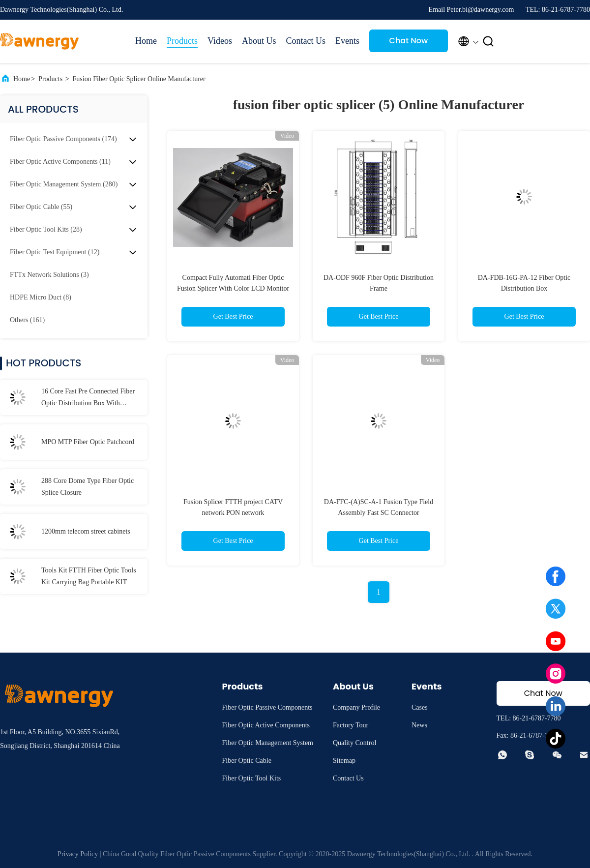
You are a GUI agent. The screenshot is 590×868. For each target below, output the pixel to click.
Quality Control (354, 743)
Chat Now (409, 41)
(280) (64, 184)
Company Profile (356, 707)
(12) (55, 252)
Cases (420, 707)
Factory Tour (351, 725)
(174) (63, 139)
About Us (259, 41)
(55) (41, 207)
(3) (49, 275)
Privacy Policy (78, 854)
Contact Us (306, 41)
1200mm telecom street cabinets (86, 531)
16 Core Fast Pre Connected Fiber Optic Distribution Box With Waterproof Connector (88, 398)
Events (347, 41)
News (419, 725)
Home (146, 41)
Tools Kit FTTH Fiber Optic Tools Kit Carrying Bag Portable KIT (89, 576)
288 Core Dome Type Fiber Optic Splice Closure (88, 487)
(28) (46, 229)
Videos (220, 41)
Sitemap (344, 761)
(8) (41, 297)
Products (182, 41)
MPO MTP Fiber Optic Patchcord (88, 442)
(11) (60, 162)
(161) (27, 320)
